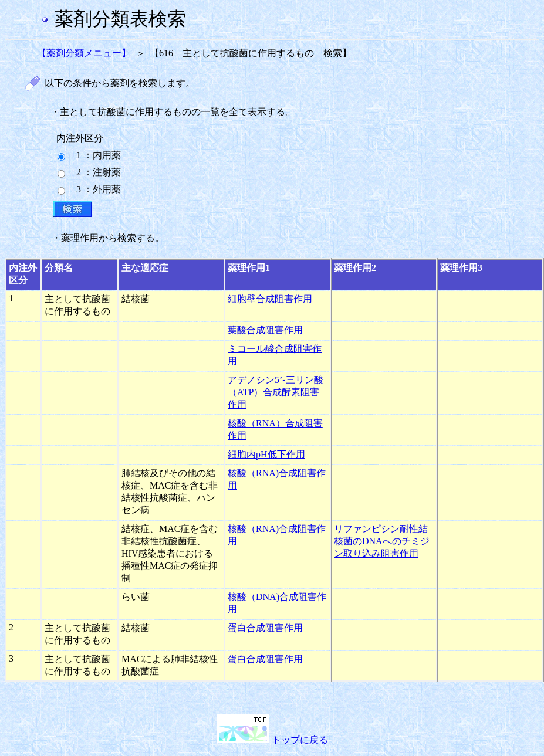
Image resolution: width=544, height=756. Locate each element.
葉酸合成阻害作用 (265, 330)
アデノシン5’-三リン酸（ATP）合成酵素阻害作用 (276, 392)
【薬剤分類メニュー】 (84, 53)
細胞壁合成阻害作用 (270, 299)
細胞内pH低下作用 (266, 454)
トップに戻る (272, 740)
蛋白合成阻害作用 (265, 628)
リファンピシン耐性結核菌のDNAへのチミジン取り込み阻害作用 (382, 541)
